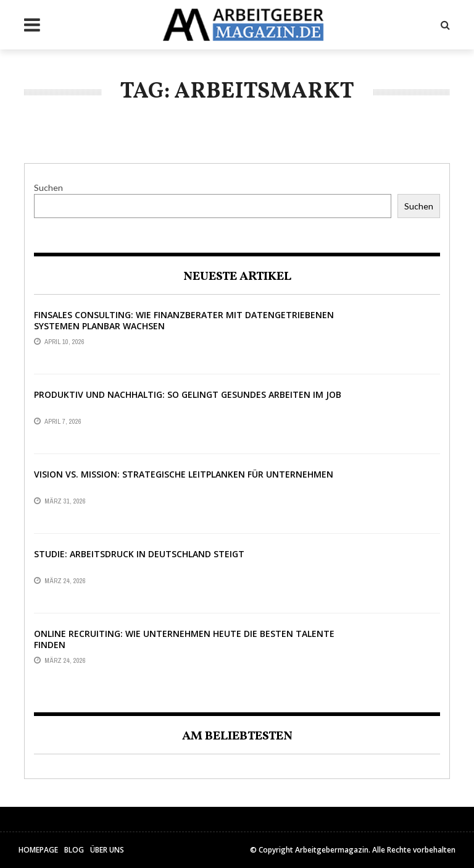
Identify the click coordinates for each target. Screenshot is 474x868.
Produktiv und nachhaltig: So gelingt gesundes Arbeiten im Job (188, 394)
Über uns (107, 850)
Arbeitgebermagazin (332, 850)
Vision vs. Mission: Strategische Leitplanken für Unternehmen (184, 474)
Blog (74, 850)
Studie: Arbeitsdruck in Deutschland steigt (139, 554)
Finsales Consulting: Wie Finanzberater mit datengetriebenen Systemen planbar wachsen (184, 320)
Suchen (48, 188)
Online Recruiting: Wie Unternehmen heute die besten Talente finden (184, 639)
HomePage (38, 850)
